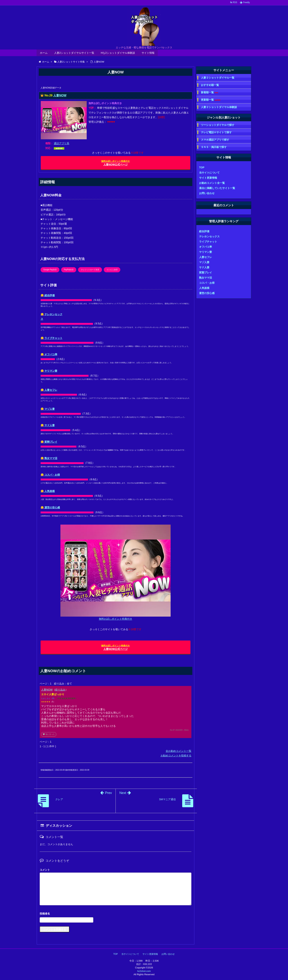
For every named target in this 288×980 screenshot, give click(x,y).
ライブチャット (208, 242)
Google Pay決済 (50, 270)
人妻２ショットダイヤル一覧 (218, 78)
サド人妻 (204, 267)
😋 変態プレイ (49, 442)
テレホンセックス (209, 236)
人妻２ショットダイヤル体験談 (219, 107)
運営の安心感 (207, 293)
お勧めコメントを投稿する (176, 756)
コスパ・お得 (207, 283)
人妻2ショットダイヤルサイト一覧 (74, 53)
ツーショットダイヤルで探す (218, 125)
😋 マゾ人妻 (48, 409)
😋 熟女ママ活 (49, 458)
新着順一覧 (209, 92)
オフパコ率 (206, 247)
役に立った (49, 734)
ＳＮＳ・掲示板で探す (214, 147)
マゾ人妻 (204, 262)
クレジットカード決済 (90, 270)
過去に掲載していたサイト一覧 (217, 188)
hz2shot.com (144, 971)
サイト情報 (148, 53)
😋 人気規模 (48, 491)
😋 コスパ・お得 (50, 475)
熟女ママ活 (206, 278)
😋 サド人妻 (48, 425)
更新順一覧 (211, 100)
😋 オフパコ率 (49, 354)
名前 (116, 914)
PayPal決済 (69, 270)
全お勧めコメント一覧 (179, 751)
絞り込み (60, 690)
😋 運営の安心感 (50, 507)
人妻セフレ (206, 257)
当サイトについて (209, 173)
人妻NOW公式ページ (116, 163)
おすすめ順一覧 (210, 85)
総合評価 (204, 231)
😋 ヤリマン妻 (49, 371)
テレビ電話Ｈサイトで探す (216, 132)
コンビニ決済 (112, 270)
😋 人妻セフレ (49, 390)
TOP (202, 167)
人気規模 (204, 288)
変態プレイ (206, 273)
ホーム (44, 53)
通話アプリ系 (62, 143)
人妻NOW (60, 95)
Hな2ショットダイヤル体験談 (118, 53)
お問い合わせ (207, 193)
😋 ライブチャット (52, 338)
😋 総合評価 (48, 295)
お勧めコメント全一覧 (212, 183)
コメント (45, 870)
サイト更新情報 (208, 178)
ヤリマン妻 (206, 252)
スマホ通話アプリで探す (215, 140)
